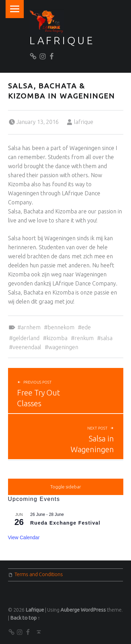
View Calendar (24, 537)
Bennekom (61, 327)
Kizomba (57, 338)
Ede (86, 327)
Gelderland (26, 338)
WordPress (93, 610)
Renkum (84, 338)
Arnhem (31, 327)
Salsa (107, 338)
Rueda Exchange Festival (65, 523)
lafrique (84, 122)
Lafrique (62, 40)
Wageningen (63, 347)
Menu (15, 9)
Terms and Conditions (39, 574)
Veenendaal (27, 347)
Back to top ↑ (25, 618)
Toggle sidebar (66, 487)
